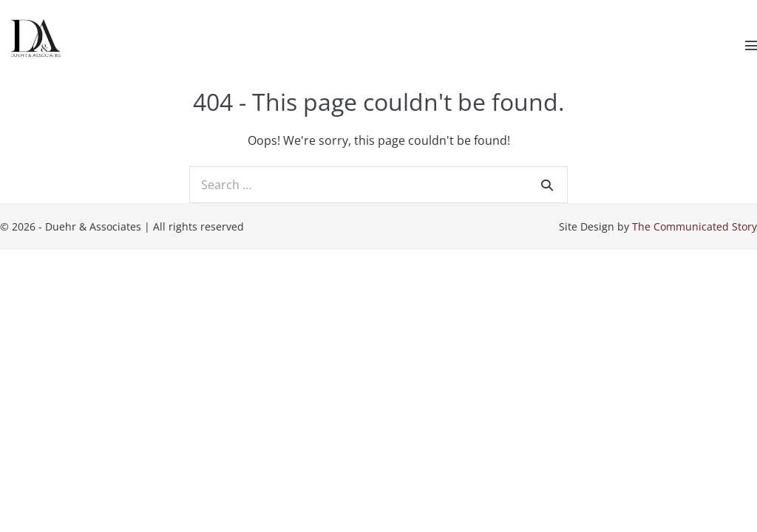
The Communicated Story (695, 226)
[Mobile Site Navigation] (751, 45)
